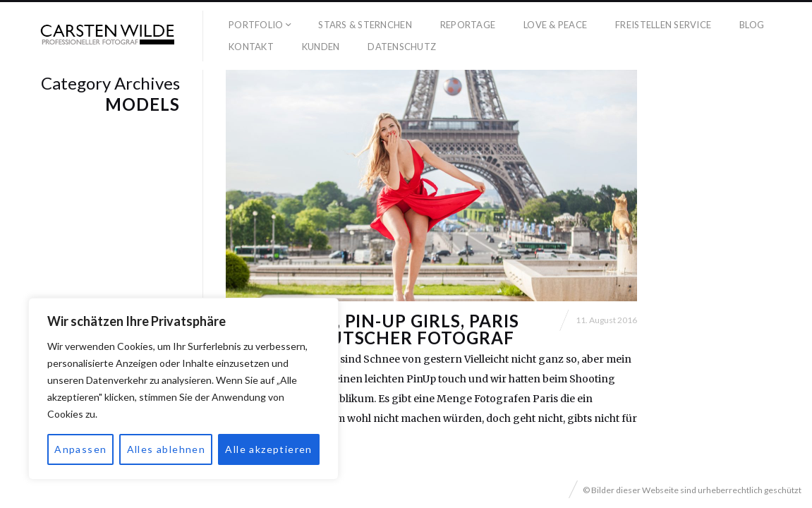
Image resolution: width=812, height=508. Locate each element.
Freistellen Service (663, 25)
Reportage (468, 25)
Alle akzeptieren (268, 449)
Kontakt (251, 47)
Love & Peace (555, 25)
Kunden (321, 47)
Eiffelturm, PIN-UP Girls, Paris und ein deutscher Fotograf (372, 329)
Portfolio (256, 25)
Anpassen (80, 449)
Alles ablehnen (166, 449)
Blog (752, 25)
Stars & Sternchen (365, 25)
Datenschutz (402, 47)
